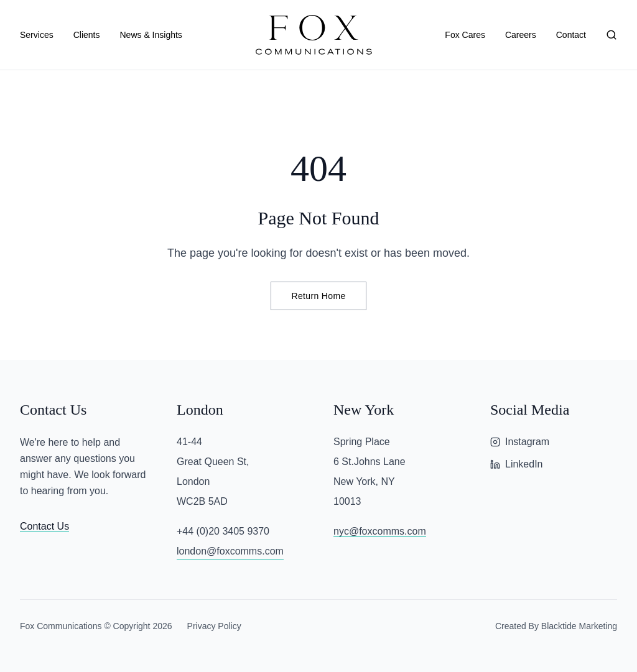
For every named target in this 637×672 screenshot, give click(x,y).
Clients (87, 35)
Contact (571, 35)
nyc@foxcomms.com (380, 531)
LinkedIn (517, 464)
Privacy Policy (214, 626)
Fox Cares (465, 35)
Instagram (520, 442)
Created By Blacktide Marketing (556, 626)
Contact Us (44, 526)
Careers (521, 35)
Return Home (318, 296)
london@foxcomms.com (230, 551)
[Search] (611, 35)
